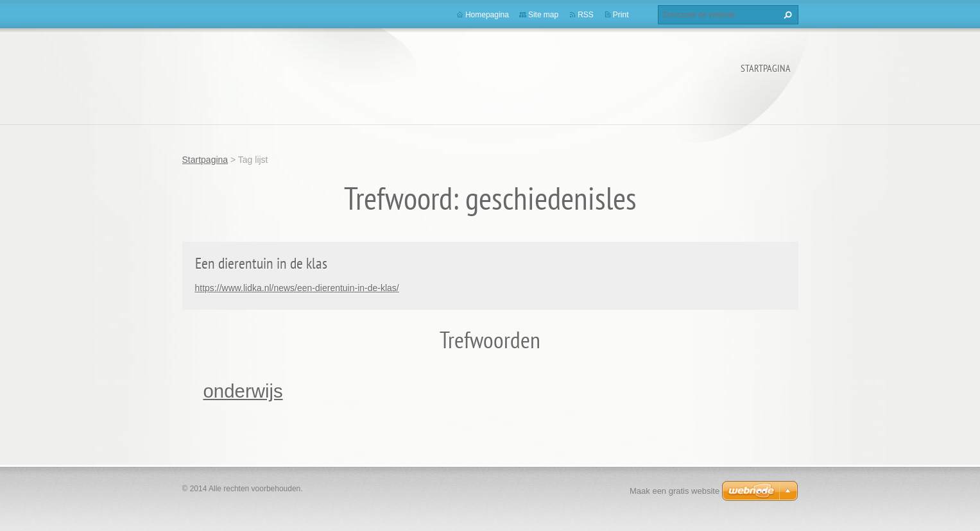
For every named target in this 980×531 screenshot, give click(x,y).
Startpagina (766, 68)
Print (621, 15)
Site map (543, 15)
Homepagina (487, 15)
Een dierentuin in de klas (261, 263)
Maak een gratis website (675, 491)
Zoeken (786, 15)
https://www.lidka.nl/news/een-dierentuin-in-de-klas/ (297, 288)
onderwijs (243, 391)
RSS (586, 15)
